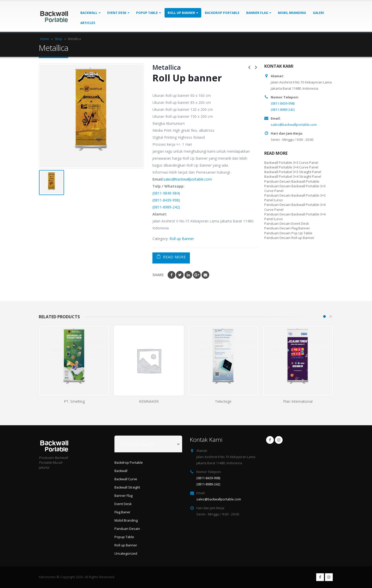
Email (205, 275)
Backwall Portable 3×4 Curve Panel (291, 167)
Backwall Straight (127, 487)
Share (158, 275)
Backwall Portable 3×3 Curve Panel (291, 163)
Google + (197, 275)
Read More (174, 257)
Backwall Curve (126, 479)
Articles (88, 23)
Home (45, 39)
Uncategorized (126, 554)
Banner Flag (257, 13)
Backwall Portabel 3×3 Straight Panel (293, 172)
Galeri (318, 13)
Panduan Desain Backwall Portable (292, 181)
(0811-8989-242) (166, 207)
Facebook (172, 275)
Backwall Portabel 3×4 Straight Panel (293, 176)
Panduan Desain (127, 529)
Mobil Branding (292, 13)
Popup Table (147, 13)
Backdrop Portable (222, 13)
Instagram (279, 440)
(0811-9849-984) (166, 193)
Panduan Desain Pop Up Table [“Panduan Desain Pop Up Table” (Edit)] (288, 233)
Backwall (89, 13)
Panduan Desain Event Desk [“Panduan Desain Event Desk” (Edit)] (287, 223)
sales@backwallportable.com (188, 179)
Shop (59, 39)
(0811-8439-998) (166, 200)
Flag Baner (122, 512)
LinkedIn (188, 275)
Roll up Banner (181, 13)
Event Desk (117, 13)
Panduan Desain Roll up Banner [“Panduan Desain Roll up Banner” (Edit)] (289, 238)
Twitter (180, 275)
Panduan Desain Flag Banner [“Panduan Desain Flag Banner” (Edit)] (287, 228)
